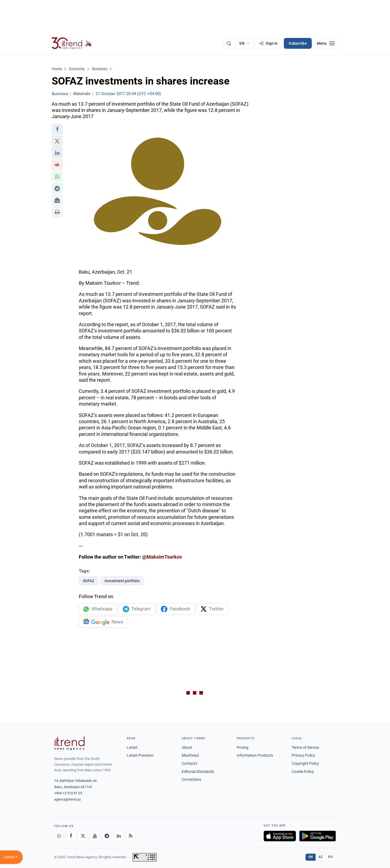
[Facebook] (71, 836)
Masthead (190, 755)
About (187, 747)
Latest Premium (140, 755)
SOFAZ (89, 581)
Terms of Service (305, 747)
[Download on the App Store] (280, 836)
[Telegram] (107, 836)
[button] (57, 129)
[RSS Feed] (131, 836)
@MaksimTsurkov (162, 557)
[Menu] (326, 43)
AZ (321, 857)
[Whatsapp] (59, 836)
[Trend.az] (72, 43)
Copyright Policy (305, 763)
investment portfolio (122, 581)
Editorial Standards (198, 772)
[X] (83, 836)
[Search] (229, 43)
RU (331, 857)
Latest (132, 747)
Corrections (191, 779)
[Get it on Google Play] (318, 836)
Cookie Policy (303, 772)
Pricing (243, 747)
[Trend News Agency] (69, 743)
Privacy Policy (303, 755)
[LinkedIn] (119, 836)
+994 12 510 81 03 (68, 793)
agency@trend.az (67, 799)
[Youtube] (95, 836)
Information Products (255, 755)
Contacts (189, 763)
